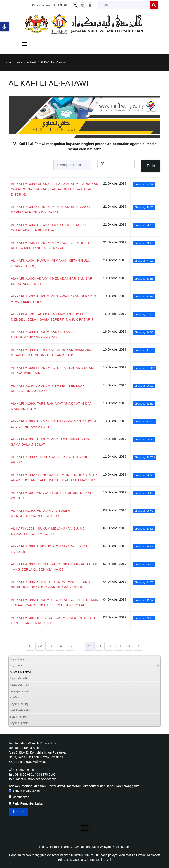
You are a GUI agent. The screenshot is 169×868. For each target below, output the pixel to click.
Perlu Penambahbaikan (26, 803)
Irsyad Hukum (18, 666)
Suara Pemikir (18, 717)
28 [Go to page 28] (99, 646)
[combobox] (124, 5)
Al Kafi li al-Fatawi (20, 672)
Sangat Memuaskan (24, 791)
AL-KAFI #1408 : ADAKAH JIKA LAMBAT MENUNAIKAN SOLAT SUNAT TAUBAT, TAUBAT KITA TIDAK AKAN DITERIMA (55, 189)
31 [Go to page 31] (129, 646)
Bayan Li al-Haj (19, 704)
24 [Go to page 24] (60, 646)
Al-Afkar (15, 698)
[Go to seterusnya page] (138, 646)
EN (60, 5)
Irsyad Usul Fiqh (19, 685)
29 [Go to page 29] (109, 646)
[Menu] (25, 44)
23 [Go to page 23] (50, 646)
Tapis (151, 166)
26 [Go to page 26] (80, 646)
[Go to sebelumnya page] (30, 646)
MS (55, 5)
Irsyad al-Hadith (19, 678)
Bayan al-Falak (19, 723)
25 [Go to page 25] (70, 646)
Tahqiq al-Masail (19, 691)
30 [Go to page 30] (119, 646)
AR (65, 5)
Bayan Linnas (18, 659)
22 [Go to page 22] (40, 646)
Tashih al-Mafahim (21, 710)
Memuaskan (19, 797)
